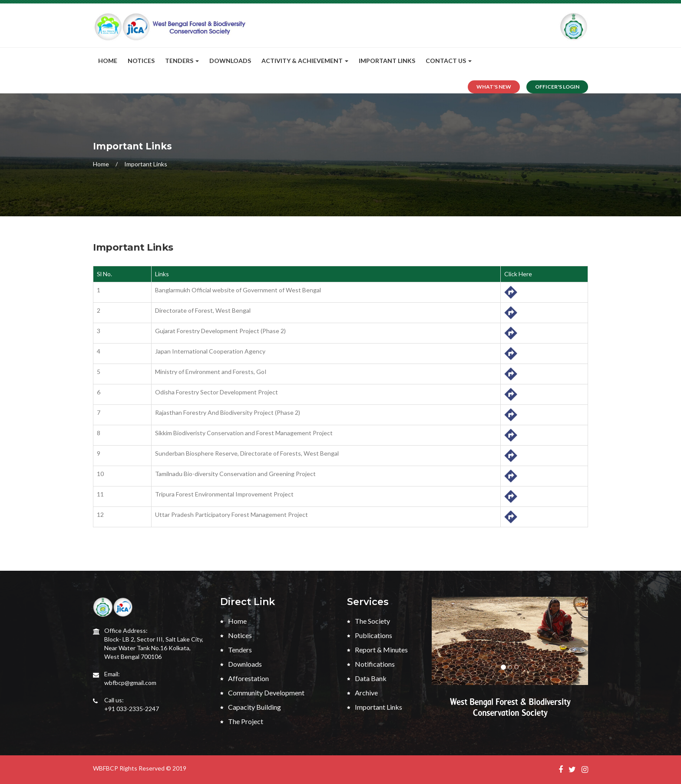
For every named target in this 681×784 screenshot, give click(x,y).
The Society (369, 621)
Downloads (230, 61)
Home (108, 61)
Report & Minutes (377, 650)
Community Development (262, 693)
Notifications (371, 664)
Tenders (236, 650)
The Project (242, 721)
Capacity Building (251, 707)
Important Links (387, 61)
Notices (141, 61)
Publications (370, 635)
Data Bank (367, 678)
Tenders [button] (182, 61)
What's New (494, 87)
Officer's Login (557, 87)
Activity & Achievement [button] (305, 61)
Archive (362, 693)
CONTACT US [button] (449, 61)
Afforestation (245, 678)
